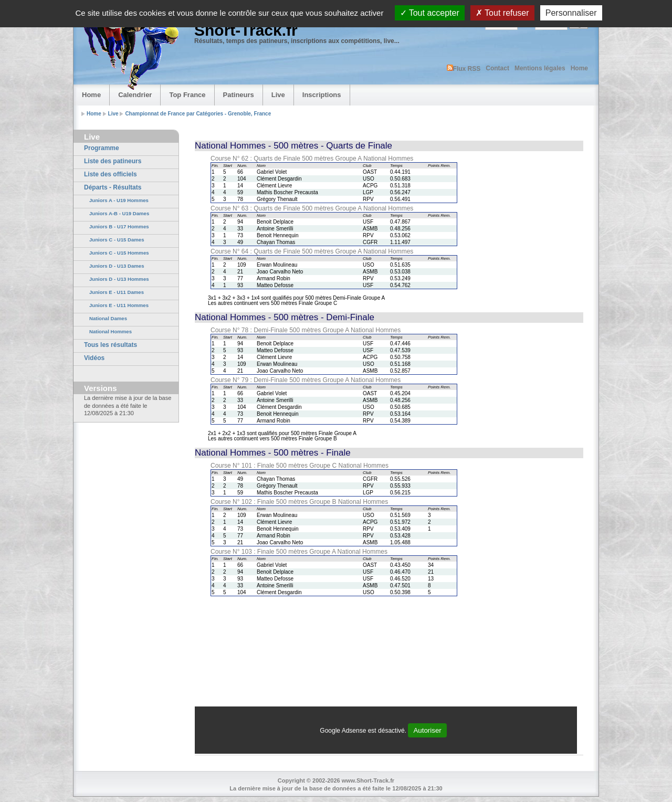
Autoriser (427, 730)
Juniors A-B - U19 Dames (119, 213)
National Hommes (111, 331)
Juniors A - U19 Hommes (119, 200)
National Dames (108, 318)
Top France (187, 95)
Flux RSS (464, 68)
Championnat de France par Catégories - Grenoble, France (198, 114)
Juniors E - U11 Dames (117, 292)
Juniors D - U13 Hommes (119, 279)
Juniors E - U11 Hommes (119, 305)
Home (579, 68)
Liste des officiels (111, 174)
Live (278, 95)
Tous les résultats (111, 345)
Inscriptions (322, 95)
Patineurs (239, 95)
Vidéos (94, 358)
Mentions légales (540, 68)
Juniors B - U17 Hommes (119, 226)
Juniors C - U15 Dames (117, 240)
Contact (497, 68)
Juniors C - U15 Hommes (119, 253)
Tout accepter (430, 13)
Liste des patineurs (113, 161)
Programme (102, 148)
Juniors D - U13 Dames (117, 266)
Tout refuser (502, 13)
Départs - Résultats (113, 187)
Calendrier (135, 95)
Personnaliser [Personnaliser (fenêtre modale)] (571, 13)
